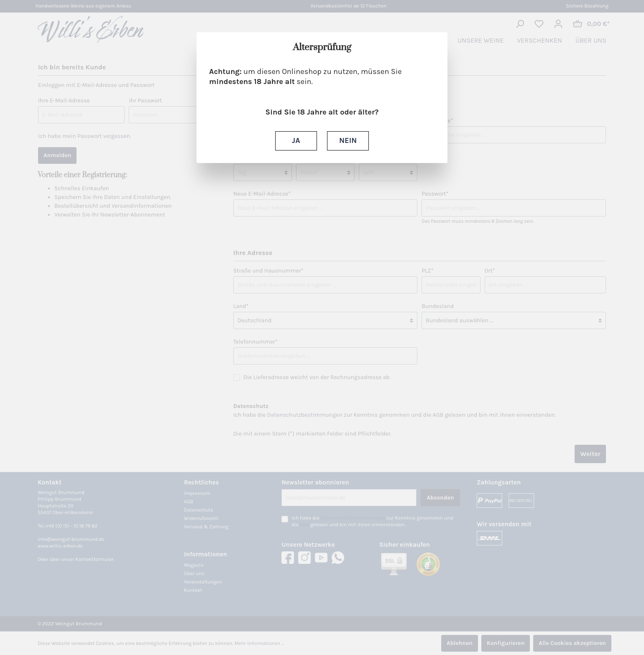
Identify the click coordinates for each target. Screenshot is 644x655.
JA (296, 140)
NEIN (348, 140)
